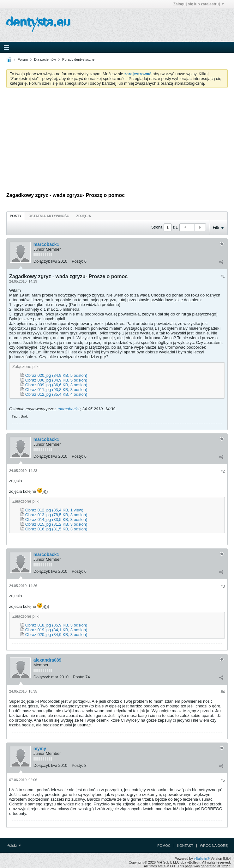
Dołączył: (42, 261)
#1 (223, 276)
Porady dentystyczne (78, 59)
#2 (223, 471)
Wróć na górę (214, 846)
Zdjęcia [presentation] (84, 216)
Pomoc (164, 846)
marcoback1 (46, 244)
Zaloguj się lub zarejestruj (199, 4)
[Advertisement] (117, 140)
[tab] (16, 216)
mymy (40, 749)
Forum (23, 59)
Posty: (77, 261)
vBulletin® (202, 859)
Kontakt (185, 846)
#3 (223, 586)
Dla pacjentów (45, 59)
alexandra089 (48, 660)
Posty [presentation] (16, 216)
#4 (223, 692)
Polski (14, 846)
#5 (223, 780)
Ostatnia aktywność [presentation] (49, 216)
